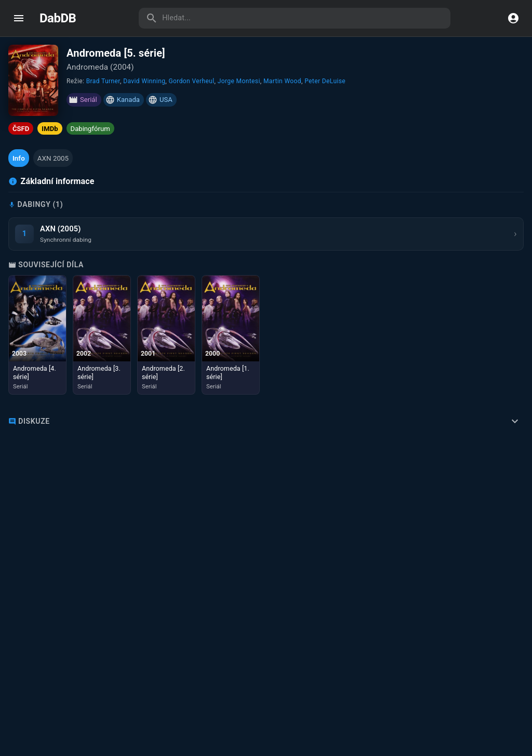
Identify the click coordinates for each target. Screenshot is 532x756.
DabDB (58, 18)
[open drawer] (19, 18)
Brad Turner (103, 81)
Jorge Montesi (239, 81)
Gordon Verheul (191, 81)
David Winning (144, 81)
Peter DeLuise (325, 81)
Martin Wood (282, 81)
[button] (19, 158)
